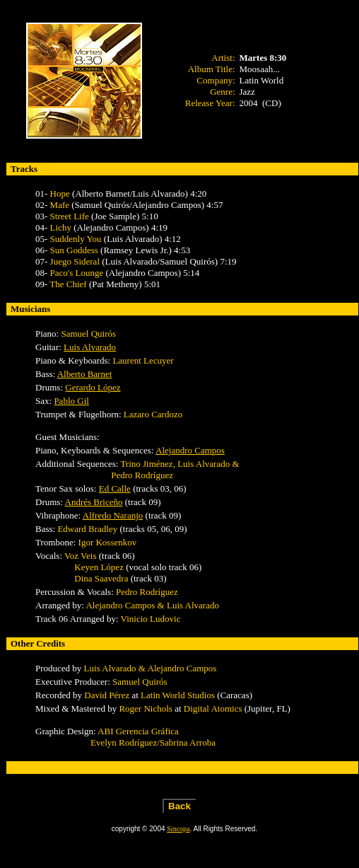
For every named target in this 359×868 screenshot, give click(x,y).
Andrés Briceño (94, 502)
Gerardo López (93, 387)
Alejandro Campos (190, 450)
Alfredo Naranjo (113, 515)
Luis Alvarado (90, 347)
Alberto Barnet (85, 374)
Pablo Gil (71, 401)
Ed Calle (115, 488)
